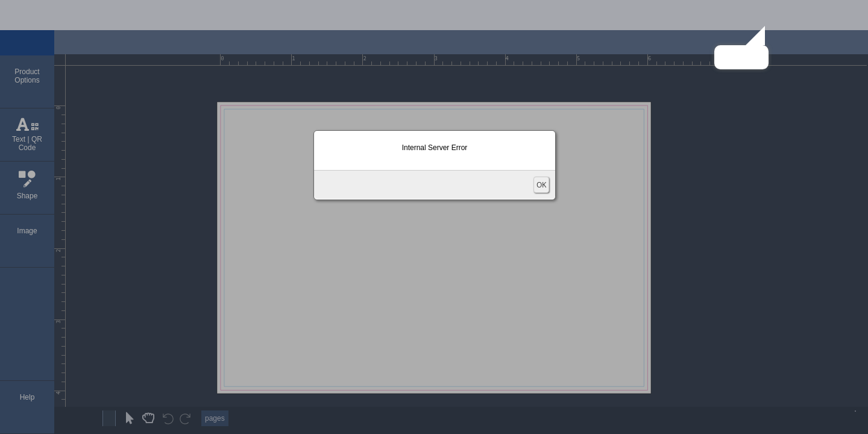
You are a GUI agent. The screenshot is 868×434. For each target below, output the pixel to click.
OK (541, 185)
